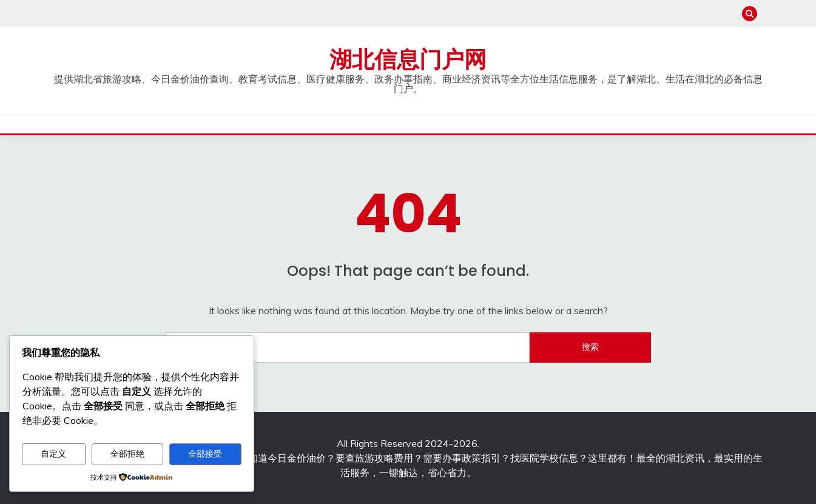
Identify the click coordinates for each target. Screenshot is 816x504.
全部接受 (205, 454)
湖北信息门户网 (408, 59)
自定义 (53, 454)
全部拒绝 (127, 454)
